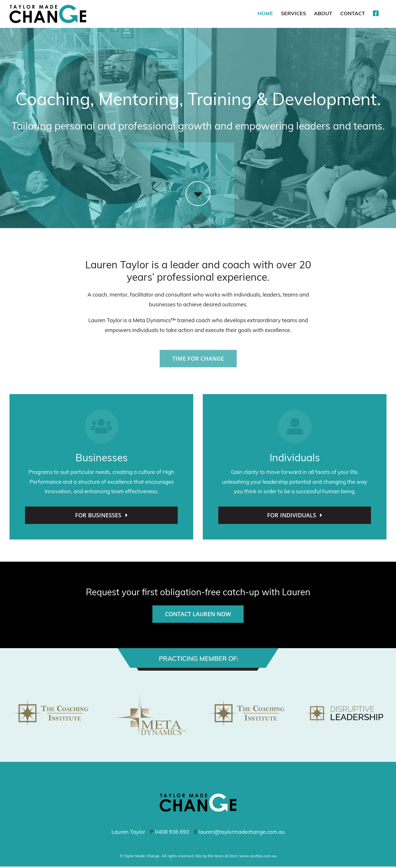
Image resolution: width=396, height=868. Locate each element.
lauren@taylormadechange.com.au (242, 832)
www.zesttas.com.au (258, 856)
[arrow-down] (198, 184)
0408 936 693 (172, 832)
